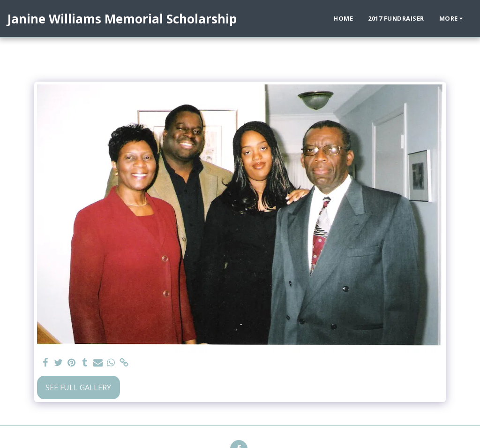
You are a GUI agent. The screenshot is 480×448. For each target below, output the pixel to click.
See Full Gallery (78, 387)
